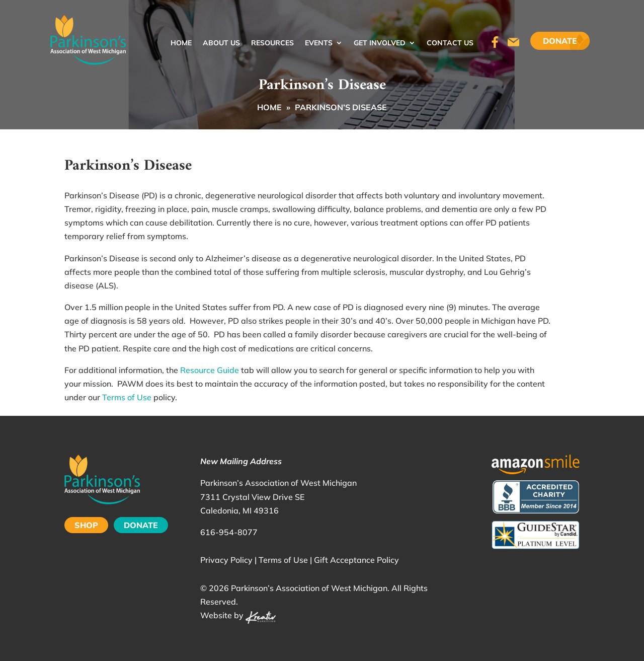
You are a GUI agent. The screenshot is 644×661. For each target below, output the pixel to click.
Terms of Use (127, 397)
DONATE (141, 525)
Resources (272, 43)
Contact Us (450, 43)
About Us (221, 43)
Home (181, 43)
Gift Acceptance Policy (356, 560)
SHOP (86, 525)
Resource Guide (210, 370)
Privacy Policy (226, 560)
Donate (560, 41)
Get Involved (380, 43)
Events (319, 43)
